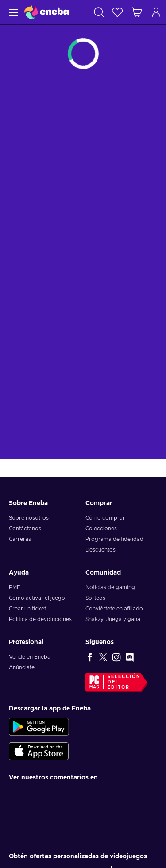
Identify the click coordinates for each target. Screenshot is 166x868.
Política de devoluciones (40, 619)
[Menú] (12, 12)
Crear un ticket (27, 609)
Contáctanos (25, 529)
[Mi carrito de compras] (137, 12)
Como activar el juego (37, 598)
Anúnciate (22, 667)
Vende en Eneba (30, 657)
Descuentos (100, 550)
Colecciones (101, 529)
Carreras (20, 539)
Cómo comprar (105, 518)
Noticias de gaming (110, 587)
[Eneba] (46, 12)
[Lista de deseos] (117, 12)
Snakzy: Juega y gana (113, 619)
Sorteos (95, 598)
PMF (14, 587)
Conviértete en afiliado (114, 609)
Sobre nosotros (29, 518)
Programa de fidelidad (114, 539)
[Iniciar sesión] (156, 12)
